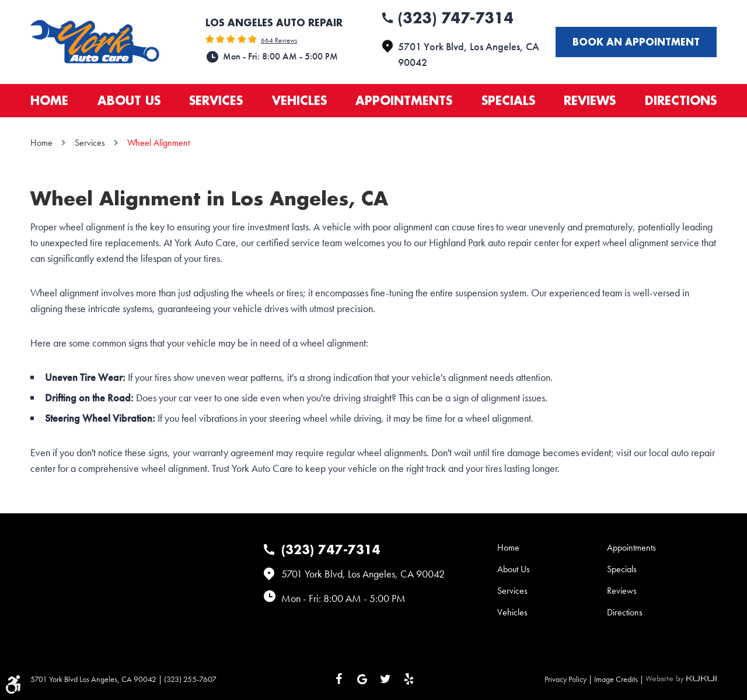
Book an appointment (636, 42)
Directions (681, 100)
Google (362, 679)
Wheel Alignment (158, 143)
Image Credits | (620, 679)
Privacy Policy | (569, 679)
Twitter (385, 679)
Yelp (409, 679)
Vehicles (299, 100)
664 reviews (279, 40)
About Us (129, 100)
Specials (508, 100)
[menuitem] (49, 101)
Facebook (338, 679)
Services (216, 100)
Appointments (404, 100)
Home (49, 100)
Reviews (590, 100)
